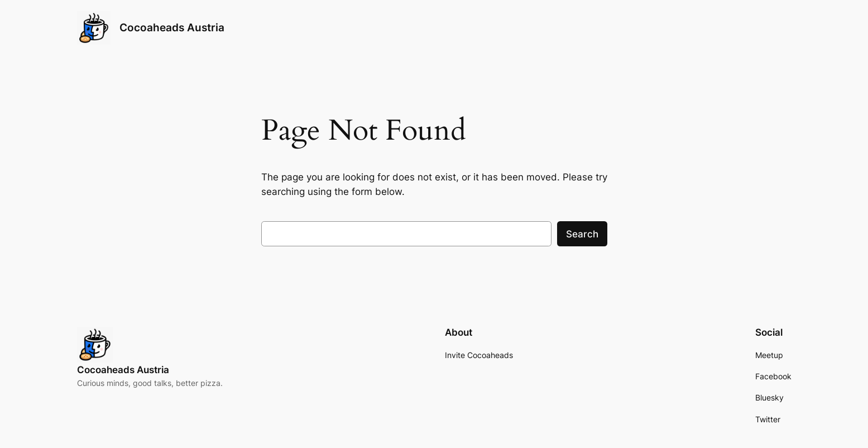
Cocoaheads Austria (172, 27)
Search (582, 234)
